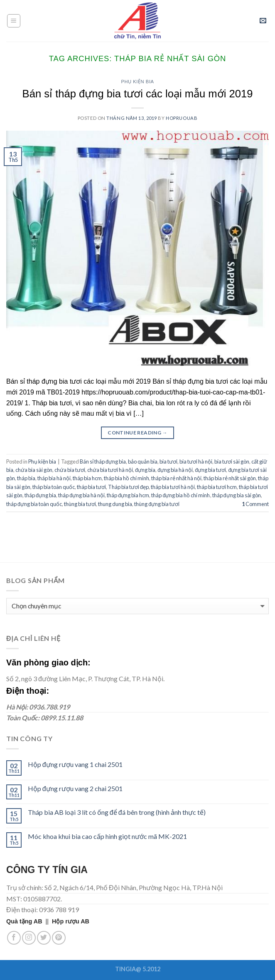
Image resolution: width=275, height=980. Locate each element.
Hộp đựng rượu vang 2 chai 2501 (75, 788)
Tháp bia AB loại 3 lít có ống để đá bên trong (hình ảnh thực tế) (117, 812)
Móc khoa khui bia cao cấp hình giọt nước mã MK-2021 (107, 836)
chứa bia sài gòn (34, 470)
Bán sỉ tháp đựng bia (103, 461)
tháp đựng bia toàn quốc (34, 504)
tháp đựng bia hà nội (81, 495)
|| (29, 921)
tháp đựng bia (40, 495)
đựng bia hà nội (175, 470)
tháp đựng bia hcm (128, 495)
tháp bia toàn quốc (54, 487)
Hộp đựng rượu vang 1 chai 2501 (75, 764)
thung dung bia (115, 504)
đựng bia (145, 470)
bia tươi (168, 461)
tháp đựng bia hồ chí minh (180, 495)
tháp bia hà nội (54, 478)
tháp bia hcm (87, 478)
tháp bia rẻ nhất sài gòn (230, 478)
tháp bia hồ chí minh (126, 478)
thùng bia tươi (80, 504)
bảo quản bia (143, 461)
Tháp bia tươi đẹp (128, 487)
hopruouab (182, 118)
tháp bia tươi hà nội (173, 487)
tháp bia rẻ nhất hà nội (176, 478)
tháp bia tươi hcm (217, 487)
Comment (255, 504)
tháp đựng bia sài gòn (237, 495)
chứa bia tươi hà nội (110, 470)
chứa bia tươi (70, 470)
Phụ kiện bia (137, 82)
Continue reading (137, 433)
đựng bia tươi (210, 470)
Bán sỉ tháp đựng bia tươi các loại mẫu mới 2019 (138, 94)
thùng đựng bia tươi (157, 504)
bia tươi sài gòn (232, 461)
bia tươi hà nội (196, 461)
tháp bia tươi (91, 487)
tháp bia (26, 478)
